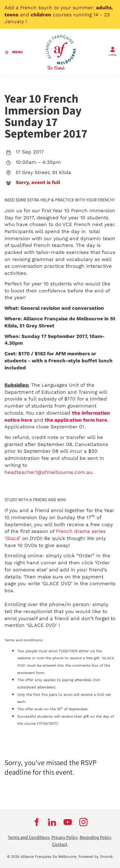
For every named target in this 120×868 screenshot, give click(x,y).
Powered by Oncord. (96, 857)
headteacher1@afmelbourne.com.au (48, 472)
